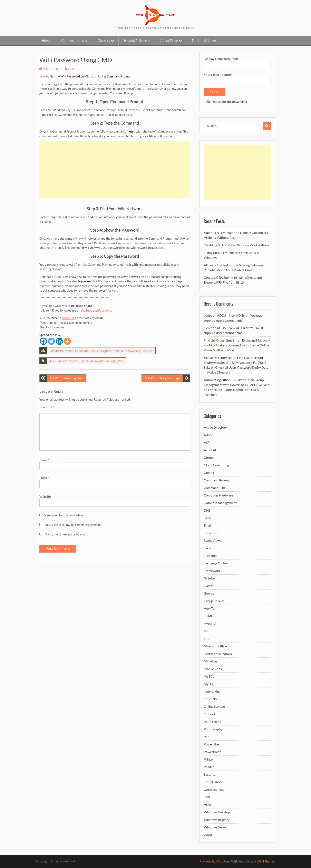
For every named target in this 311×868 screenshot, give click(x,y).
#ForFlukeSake (68, 361)
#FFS (53, 361)
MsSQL (209, 676)
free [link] (55, 318)
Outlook (210, 714)
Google (209, 593)
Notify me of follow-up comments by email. (73, 525)
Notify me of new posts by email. (66, 534)
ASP (207, 442)
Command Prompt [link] (119, 76)
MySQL (209, 684)
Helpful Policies (135, 40)
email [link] (99, 318)
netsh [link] (131, 131)
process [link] (86, 281)
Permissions (212, 721)
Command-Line (85, 351)
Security (148, 351)
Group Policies (214, 601)
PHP (207, 737)
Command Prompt (61, 351)
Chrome (210, 457)
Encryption (104, 351)
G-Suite (209, 578)
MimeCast (211, 661)
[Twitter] (51, 341)
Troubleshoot (213, 782)
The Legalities (202, 40)
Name (44, 460)
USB (207, 797)
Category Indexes (74, 40)
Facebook (105, 310)
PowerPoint (212, 752)
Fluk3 (72, 69)
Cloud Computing (216, 465)
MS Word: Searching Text (66, 378)
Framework (212, 571)
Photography (213, 729)
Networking (133, 351)
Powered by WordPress (215, 861)
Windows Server (215, 827)
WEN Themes (266, 861)
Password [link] (73, 76)
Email (44, 478)
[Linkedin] (59, 341)
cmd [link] (159, 110)
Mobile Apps (213, 669)
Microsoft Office (215, 646)
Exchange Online (216, 563)
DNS (207, 510)
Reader (209, 767)
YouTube (86, 310)
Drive (208, 518)
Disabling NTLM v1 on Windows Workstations (236, 245)
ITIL (207, 639)
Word (208, 835)
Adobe (208, 435)
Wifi (121, 361)
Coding (209, 473)
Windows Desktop (217, 812)
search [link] (176, 110)
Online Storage (214, 706)
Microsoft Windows (218, 654)
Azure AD (211, 450)
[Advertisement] (115, 170)
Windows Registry (217, 820)
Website (45, 496)
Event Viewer (213, 540)
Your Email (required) (237, 78)
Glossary (104, 40)
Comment (47, 407)
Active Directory (215, 427)
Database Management (220, 503)
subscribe (68, 318)
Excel (207, 548)
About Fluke (169, 40)
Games (209, 586)
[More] (67, 341)
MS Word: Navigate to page (162, 378)
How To (118, 351)
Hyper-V (210, 623)
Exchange (211, 556)
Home (46, 40)
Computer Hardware (218, 495)
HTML (208, 616)
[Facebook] (43, 341)
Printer (209, 759)
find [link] (90, 217)
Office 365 (211, 699)
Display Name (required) (237, 62)
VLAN (208, 804)
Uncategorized (214, 789)
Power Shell (212, 744)
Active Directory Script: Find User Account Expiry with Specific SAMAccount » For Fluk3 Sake (235, 362)
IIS (206, 631)
